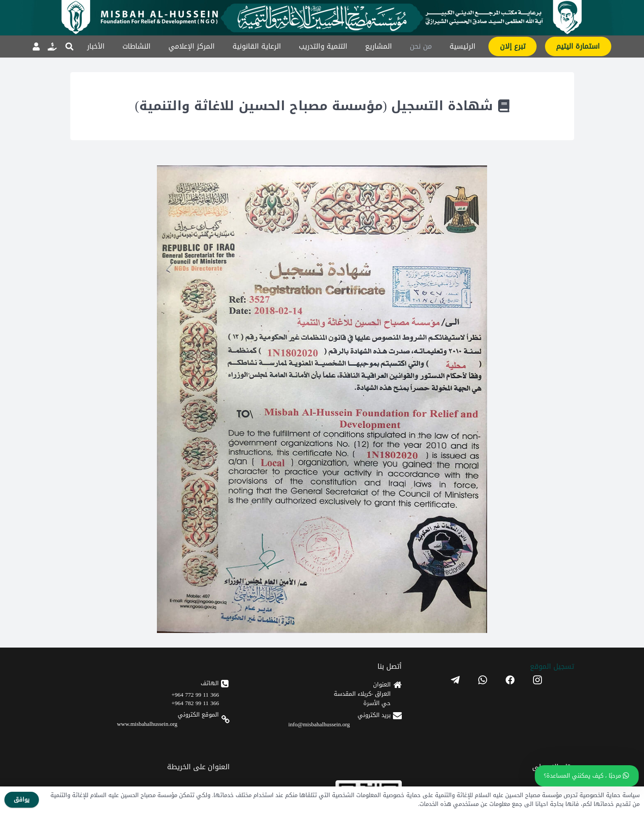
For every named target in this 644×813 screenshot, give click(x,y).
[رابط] (52, 46)
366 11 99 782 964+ (195, 703)
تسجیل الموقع (552, 666)
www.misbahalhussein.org (147, 724)
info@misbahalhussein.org (319, 724)
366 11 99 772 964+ (195, 695)
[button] (70, 46)
